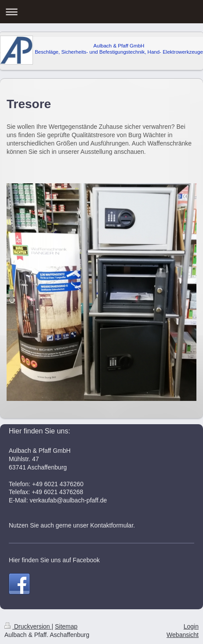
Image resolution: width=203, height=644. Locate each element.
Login (191, 626)
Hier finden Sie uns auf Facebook (54, 560)
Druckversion (28, 626)
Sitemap (66, 626)
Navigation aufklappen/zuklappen (101, 12)
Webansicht (183, 635)
